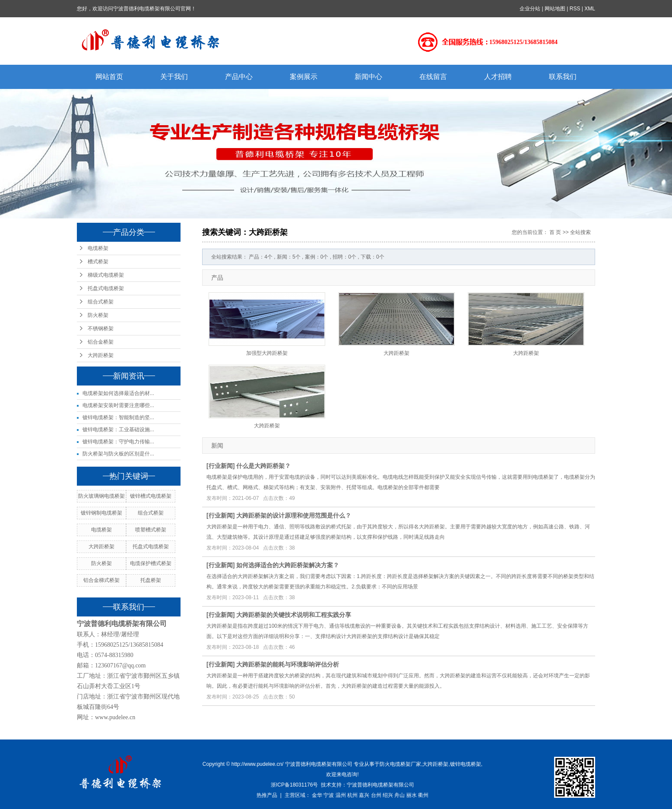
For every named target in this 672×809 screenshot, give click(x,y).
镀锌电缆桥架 (466, 764)
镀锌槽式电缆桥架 (151, 496)
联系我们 (563, 77)
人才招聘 (498, 77)
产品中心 (239, 77)
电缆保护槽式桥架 (151, 563)
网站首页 (109, 77)
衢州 (423, 795)
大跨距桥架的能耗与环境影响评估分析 (288, 664)
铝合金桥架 (101, 342)
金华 (317, 795)
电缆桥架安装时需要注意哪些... (118, 405)
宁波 (329, 795)
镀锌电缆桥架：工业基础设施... (118, 430)
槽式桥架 (98, 262)
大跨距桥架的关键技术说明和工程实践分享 (294, 615)
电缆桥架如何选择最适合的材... (118, 393)
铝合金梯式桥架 (101, 580)
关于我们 (174, 77)
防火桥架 (98, 315)
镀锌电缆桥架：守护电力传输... (118, 442)
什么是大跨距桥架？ (263, 466)
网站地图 (555, 9)
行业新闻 (221, 466)
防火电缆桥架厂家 (400, 764)
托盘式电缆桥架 (106, 288)
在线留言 (433, 77)
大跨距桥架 (101, 355)
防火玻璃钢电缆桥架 (101, 496)
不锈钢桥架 (101, 329)
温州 (341, 795)
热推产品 (267, 795)
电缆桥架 (98, 248)
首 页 (555, 232)
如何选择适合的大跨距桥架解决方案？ (288, 565)
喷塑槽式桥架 (151, 530)
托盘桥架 (151, 580)
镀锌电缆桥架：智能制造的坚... (118, 417)
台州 (376, 795)
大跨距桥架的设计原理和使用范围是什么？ (294, 515)
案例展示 (304, 77)
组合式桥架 (101, 302)
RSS (575, 9)
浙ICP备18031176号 (294, 785)
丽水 (412, 795)
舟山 (399, 795)
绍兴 (388, 795)
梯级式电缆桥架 (106, 275)
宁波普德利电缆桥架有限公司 (380, 785)
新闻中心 (368, 77)
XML (590, 9)
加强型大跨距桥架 (267, 353)
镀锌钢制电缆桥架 (101, 513)
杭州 (352, 795)
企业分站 (530, 9)
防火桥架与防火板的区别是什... (118, 454)
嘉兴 (364, 795)
